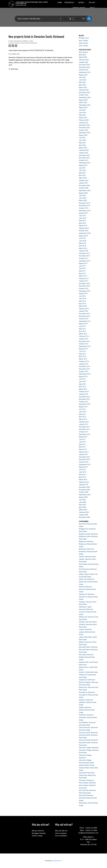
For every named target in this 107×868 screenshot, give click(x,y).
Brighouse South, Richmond (88, 534)
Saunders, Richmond (86, 700)
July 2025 (82, 77)
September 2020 (85, 191)
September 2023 (85, 105)
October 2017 (84, 258)
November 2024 (84, 92)
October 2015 (84, 319)
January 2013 (83, 394)
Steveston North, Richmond (88, 733)
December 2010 (84, 457)
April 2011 (82, 447)
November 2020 (84, 185)
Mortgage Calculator (39, 833)
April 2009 (82, 507)
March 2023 (83, 118)
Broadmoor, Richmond (86, 549)
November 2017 (84, 256)
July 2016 (82, 296)
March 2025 (83, 87)
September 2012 (85, 404)
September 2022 (85, 133)
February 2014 (84, 361)
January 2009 (83, 515)
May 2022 (82, 143)
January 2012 (83, 424)
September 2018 (85, 233)
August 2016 (83, 294)
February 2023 (84, 120)
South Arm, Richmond (86, 715)
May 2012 (82, 414)
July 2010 (82, 470)
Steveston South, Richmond (88, 740)
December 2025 (84, 65)
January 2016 (83, 311)
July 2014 (82, 351)
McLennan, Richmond (86, 655)
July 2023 (82, 110)
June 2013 (83, 382)
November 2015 (84, 316)
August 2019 (83, 213)
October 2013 (84, 372)
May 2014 (82, 354)
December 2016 (84, 284)
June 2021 (83, 170)
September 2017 (85, 261)
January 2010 (83, 485)
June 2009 (83, 502)
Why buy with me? (38, 831)
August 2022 (83, 135)
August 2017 (83, 263)
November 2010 (84, 459)
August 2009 (83, 497)
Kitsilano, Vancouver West (88, 622)
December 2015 (84, 314)
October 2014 (84, 344)
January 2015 (83, 339)
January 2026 (83, 62)
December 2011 (84, 427)
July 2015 (82, 326)
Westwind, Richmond (86, 795)
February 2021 (84, 180)
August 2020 (83, 193)
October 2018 (84, 231)
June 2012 (83, 412)
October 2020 (84, 188)
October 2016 (84, 289)
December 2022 (84, 125)
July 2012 (82, 409)
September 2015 (85, 321)
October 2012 (84, 402)
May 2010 (82, 475)
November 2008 (84, 517)
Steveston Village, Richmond (89, 748)
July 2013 (82, 379)
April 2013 (82, 387)
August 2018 (83, 236)
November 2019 (84, 206)
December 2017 (84, 253)
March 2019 (83, 226)
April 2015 (82, 331)
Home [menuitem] (60, 3)
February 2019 (84, 228)
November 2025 (84, 67)
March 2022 (83, 148)
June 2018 (83, 241)
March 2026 (83, 57)
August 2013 (83, 377)
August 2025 (83, 75)
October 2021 (84, 160)
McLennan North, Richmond (88, 647)
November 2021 (84, 158)
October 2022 (84, 130)
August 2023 (83, 108)
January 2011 (83, 454)
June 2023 (83, 113)
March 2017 (83, 276)
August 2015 (83, 324)
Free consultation (61, 836)
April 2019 (82, 223)
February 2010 (84, 482)
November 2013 (84, 369)
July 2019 (82, 216)
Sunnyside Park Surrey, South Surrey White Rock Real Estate (87, 775)
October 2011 (84, 432)
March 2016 (83, 306)
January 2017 (83, 281)
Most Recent (83, 52)
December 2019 (84, 203)
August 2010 (83, 467)
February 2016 (84, 309)
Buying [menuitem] (81, 3)
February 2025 (84, 90)
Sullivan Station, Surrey (87, 765)
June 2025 (83, 80)
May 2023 (82, 115)
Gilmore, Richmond (85, 587)
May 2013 (82, 384)
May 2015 (82, 329)
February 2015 (84, 336)
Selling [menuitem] (92, 3)
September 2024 (85, 97)
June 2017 (83, 268)
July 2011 (82, 439)
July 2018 (82, 238)
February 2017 (84, 279)
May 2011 (82, 444)
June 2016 (83, 299)
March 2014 (83, 359)
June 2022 (83, 140)
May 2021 (82, 173)
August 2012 (83, 407)
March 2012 (83, 419)
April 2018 (82, 246)
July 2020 (82, 196)
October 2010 (84, 462)
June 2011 (83, 442)
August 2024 (83, 100)
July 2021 (82, 168)
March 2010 (83, 480)
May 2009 (82, 505)
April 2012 (82, 417)
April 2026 (82, 55)
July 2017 (82, 266)
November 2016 (84, 286)
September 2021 (85, 163)
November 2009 (84, 490)
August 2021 (83, 165)
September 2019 (85, 211)
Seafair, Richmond (85, 707)
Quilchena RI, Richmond (87, 680)
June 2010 (83, 472)
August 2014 (83, 349)
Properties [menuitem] (69, 3)
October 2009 (84, 492)
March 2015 (83, 334)
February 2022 (84, 150)
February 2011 (84, 452)
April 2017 (82, 274)
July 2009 (82, 500)
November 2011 (84, 429)
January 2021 (83, 183)
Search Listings (37, 836)
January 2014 (83, 364)
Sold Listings (83, 46)
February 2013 (84, 392)
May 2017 (82, 271)
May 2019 (82, 221)
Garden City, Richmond (86, 579)
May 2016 (82, 301)
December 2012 (84, 397)
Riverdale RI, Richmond (87, 692)
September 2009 (85, 495)
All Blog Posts (84, 38)
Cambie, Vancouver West (87, 557)
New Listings (83, 41)
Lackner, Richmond (85, 629)
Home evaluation (61, 833)
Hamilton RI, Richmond (87, 594)
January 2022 (83, 153)
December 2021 (84, 155)
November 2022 (84, 128)
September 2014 (85, 346)
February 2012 (84, 422)
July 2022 (82, 138)
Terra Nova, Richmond (86, 780)
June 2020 (83, 198)
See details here (14, 54)
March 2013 (83, 389)
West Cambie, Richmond (87, 783)
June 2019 (83, 218)
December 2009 (84, 487)
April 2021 (82, 175)
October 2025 (84, 70)
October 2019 (84, 208)
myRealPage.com (57, 861)
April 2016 (82, 304)
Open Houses (84, 43)
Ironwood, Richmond (86, 609)
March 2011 (83, 449)
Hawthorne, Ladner (85, 607)
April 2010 (82, 477)
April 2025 (82, 85)
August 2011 (83, 437)
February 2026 (84, 60)
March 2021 (83, 178)
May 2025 (82, 82)
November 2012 (84, 399)
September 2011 (85, 434)
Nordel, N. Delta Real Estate (88, 672)
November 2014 (84, 341)
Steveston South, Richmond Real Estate (26, 43)
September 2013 (85, 374)
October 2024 (84, 95)
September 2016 (85, 291)
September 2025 (85, 72)
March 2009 (83, 510)
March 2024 (83, 102)
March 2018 (83, 248)
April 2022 (82, 145)
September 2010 (85, 465)
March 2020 (83, 201)
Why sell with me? (61, 831)
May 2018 (82, 243)
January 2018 (83, 251)
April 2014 (82, 356)
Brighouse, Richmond (86, 541)
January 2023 (83, 123)
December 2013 (84, 366)
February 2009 (84, 512)
